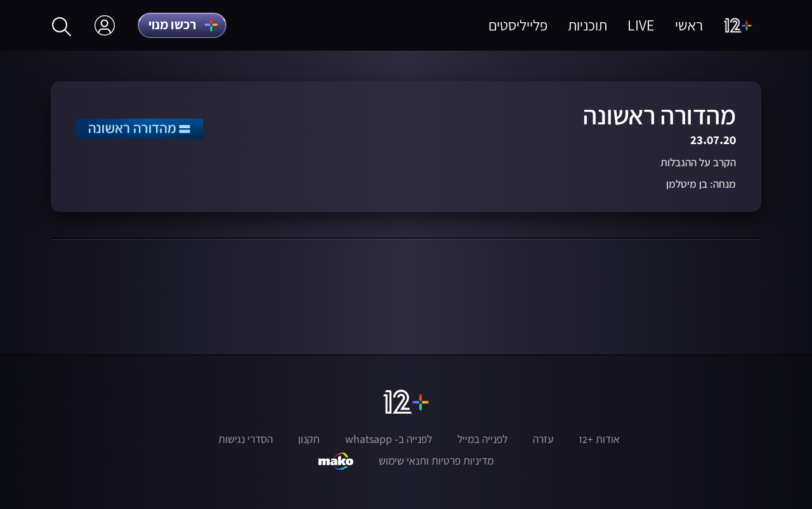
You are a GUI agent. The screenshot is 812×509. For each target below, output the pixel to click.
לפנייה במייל (482, 439)
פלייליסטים (518, 25)
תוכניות (587, 25)
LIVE (641, 25)
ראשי (689, 25)
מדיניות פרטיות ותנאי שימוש (436, 461)
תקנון (309, 439)
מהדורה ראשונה (659, 115)
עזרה (543, 439)
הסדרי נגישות (246, 439)
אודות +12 (599, 439)
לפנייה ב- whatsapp (389, 439)
